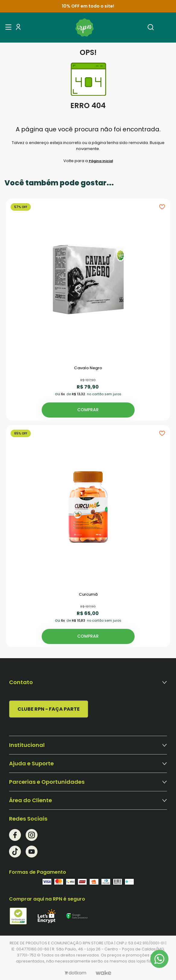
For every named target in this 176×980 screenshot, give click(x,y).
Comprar (88, 410)
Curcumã (88, 595)
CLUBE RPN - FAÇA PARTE (49, 709)
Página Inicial (101, 161)
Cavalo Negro (88, 368)
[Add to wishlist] (162, 207)
